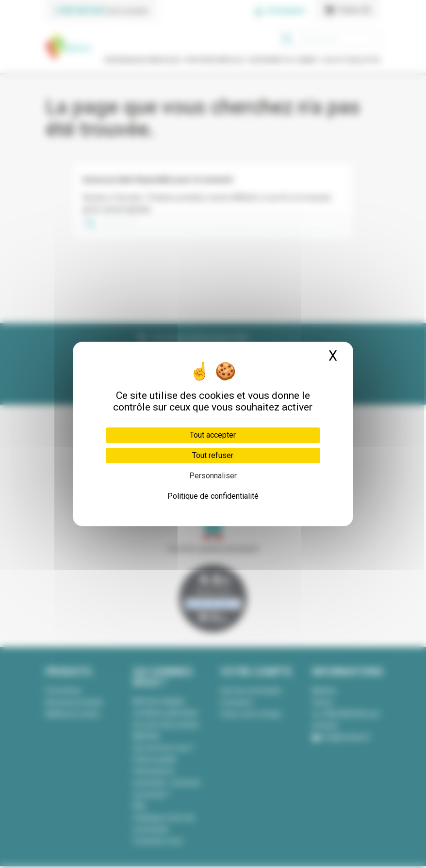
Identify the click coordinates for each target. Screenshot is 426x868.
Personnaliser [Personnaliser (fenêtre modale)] (213, 476)
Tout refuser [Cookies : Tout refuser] (213, 455)
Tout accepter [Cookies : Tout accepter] (213, 435)
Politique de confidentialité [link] (213, 496)
